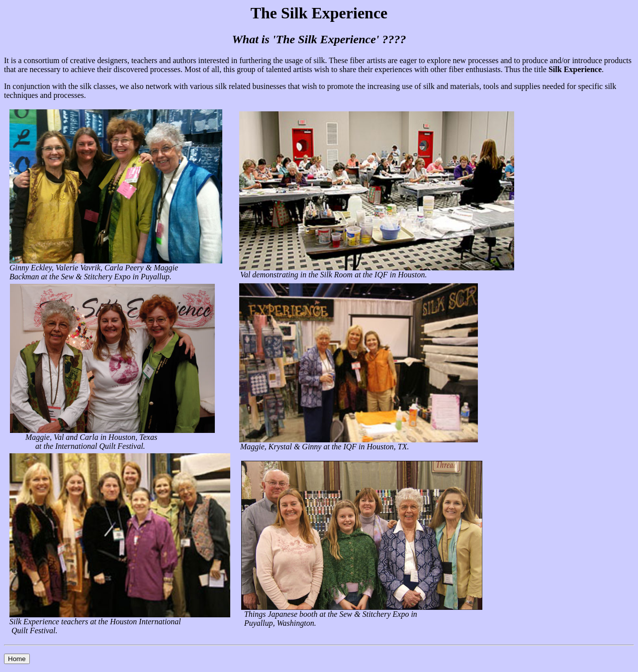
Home (17, 659)
